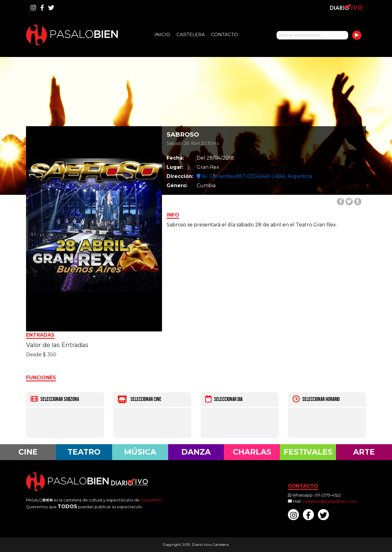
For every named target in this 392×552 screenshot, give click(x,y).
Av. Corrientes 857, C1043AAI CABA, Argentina (254, 176)
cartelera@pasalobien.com (330, 501)
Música (140, 452)
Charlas (252, 452)
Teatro (84, 452)
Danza (196, 452)
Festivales (308, 452)
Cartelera (191, 34)
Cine (28, 452)
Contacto (224, 34)
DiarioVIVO (151, 500)
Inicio (162, 34)
